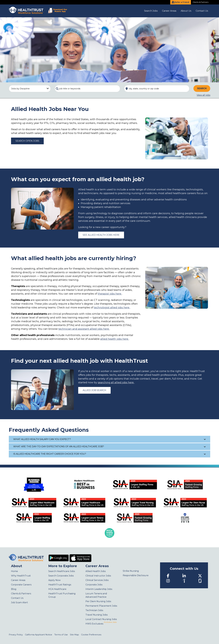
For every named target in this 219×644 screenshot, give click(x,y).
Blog (14, 589)
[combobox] (87, 89)
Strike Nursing (131, 571)
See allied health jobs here (101, 235)
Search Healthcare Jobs (62, 571)
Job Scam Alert (19, 602)
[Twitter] (200, 576)
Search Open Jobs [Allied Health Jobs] (27, 141)
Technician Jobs (94, 610)
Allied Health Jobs (96, 571)
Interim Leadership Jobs (99, 589)
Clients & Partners (200, 2)
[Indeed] (184, 581)
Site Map (74, 635)
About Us (186, 11)
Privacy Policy (16, 635)
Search (202, 88)
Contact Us (202, 11)
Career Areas (169, 11)
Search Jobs (151, 11)
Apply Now (54, 580)
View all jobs (203, 95)
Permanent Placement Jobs (101, 606)
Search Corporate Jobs (61, 576)
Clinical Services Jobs (97, 580)
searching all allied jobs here (116, 382)
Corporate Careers (21, 585)
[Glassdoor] (200, 581)
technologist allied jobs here (112, 308)
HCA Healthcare (57, 589)
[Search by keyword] (87, 89)
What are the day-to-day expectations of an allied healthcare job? (110, 446)
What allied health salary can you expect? (110, 439)
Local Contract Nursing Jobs (101, 619)
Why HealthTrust (21, 576)
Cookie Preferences (91, 635)
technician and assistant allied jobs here (84, 329)
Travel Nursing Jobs (97, 615)
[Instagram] (168, 581)
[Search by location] (157, 89)
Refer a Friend (180, 2)
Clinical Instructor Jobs (98, 576)
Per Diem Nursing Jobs (98, 601)
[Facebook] (168, 576)
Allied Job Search (94, 390)
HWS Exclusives (101, 624)
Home (14, 571)
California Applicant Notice (39, 635)
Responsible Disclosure (136, 575)
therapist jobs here (110, 294)
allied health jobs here (115, 339)
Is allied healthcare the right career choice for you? (110, 454)
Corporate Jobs (94, 585)
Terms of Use (61, 635)
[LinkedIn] (184, 576)
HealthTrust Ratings (60, 585)
